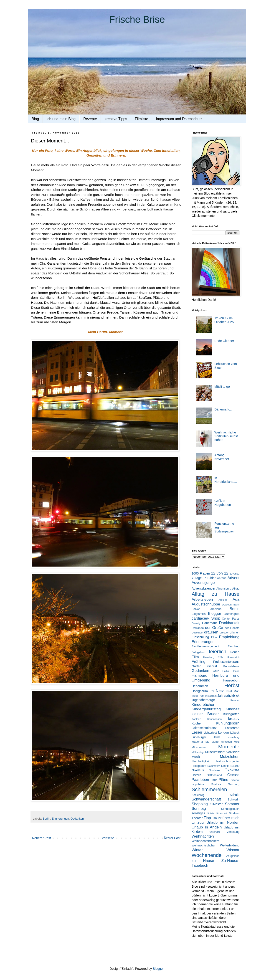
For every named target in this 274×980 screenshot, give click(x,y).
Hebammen (200, 686)
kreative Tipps (116, 119)
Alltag (236, 589)
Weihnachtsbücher (203, 846)
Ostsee (233, 775)
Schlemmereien (209, 789)
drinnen (235, 633)
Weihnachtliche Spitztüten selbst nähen (226, 436)
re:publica (198, 784)
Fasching (234, 646)
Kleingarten (231, 714)
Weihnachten (203, 836)
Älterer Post (172, 838)
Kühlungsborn (228, 723)
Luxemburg (233, 737)
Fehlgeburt (198, 652)
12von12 (235, 574)
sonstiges (198, 813)
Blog (35, 119)
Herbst (232, 685)
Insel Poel (198, 696)
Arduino (223, 600)
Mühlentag (198, 752)
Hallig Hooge (231, 671)
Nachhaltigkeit (201, 761)
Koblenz (196, 719)
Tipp (207, 818)
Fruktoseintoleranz (226, 662)
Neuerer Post (41, 838)
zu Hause (203, 861)
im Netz (217, 691)
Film (195, 657)
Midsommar (199, 747)
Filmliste (142, 119)
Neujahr (235, 766)
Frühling (199, 662)
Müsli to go (222, 387)
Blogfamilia (199, 614)
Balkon (196, 609)
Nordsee (214, 770)
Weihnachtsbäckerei (206, 841)
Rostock (216, 784)
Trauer (217, 818)
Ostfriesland (214, 775)
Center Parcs (231, 619)
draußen (211, 632)
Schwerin (233, 800)
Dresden (224, 633)
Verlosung (233, 832)
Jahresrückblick (228, 696)
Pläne (223, 780)
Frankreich (233, 657)
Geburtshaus (231, 666)
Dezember (198, 633)
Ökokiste (232, 770)
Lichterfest (210, 733)
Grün (216, 671)
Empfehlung (229, 637)
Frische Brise (137, 19)
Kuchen (197, 723)
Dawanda (198, 628)
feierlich (217, 652)
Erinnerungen (60, 819)
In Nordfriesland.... (226, 480)
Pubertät (235, 780)
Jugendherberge (203, 700)
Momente (229, 747)
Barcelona (215, 609)
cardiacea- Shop (206, 618)
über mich (231, 818)
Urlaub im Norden (223, 822)
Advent (233, 578)
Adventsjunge (203, 583)
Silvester (216, 804)
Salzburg (234, 784)
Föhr (221, 657)
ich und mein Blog (61, 119)
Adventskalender (203, 588)
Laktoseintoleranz (204, 728)
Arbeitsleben (202, 599)
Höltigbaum (200, 691)
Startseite (107, 838)
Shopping (200, 804)
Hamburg (199, 675)
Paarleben (200, 780)
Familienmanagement (205, 646)
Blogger (215, 614)
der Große (214, 628)
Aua (236, 599)
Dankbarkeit (229, 623)
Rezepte (90, 119)
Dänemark (209, 623)
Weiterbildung (230, 845)
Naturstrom (214, 766)
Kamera (235, 700)
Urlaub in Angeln (207, 827)
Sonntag (199, 809)
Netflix (225, 766)
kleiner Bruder (205, 714)
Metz (237, 742)
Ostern (196, 775)
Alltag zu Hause (216, 594)
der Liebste (232, 628)
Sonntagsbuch (230, 809)
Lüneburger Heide (206, 737)
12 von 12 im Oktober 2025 (224, 320)
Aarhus (222, 578)
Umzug (198, 822)
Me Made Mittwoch (219, 742)
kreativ (234, 719)
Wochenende (207, 855)
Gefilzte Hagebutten (223, 503)
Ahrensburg (224, 589)
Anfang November (222, 457)
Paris (214, 780)
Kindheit (232, 709)
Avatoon (227, 605)
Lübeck (235, 733)
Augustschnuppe (206, 604)
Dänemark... (223, 409)
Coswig (196, 623)
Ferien (235, 652)
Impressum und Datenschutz (179, 119)
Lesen (197, 732)
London (224, 732)
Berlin (46, 819)
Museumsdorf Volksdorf (222, 752)
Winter (197, 850)
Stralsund (222, 813)
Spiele (211, 813)
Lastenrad (232, 728)
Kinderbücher (203, 705)
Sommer (232, 804)
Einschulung (200, 637)
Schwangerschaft (206, 799)
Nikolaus (198, 770)
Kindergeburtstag (206, 709)
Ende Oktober (224, 341)
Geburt (212, 666)
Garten (197, 666)
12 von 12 (220, 573)
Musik (196, 757)
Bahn (236, 605)
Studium (234, 813)
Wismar (233, 850)
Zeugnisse (233, 856)
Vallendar (215, 832)
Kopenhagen (214, 719)
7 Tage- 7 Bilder (204, 578)
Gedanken (77, 819)
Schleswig (198, 795)
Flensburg (208, 657)
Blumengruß (232, 614)
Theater (197, 818)
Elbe (214, 637)
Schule (235, 795)
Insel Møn (233, 691)
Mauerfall (198, 742)
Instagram (211, 696)
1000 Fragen (201, 573)
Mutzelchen (230, 757)
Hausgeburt (231, 680)
